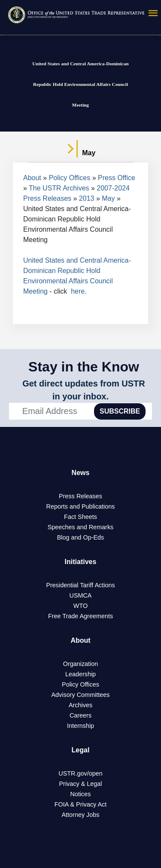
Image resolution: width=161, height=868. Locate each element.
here (78, 291)
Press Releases (80, 496)
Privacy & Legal (81, 784)
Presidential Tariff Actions (80, 585)
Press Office (117, 178)
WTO (80, 606)
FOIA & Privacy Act (81, 804)
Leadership (80, 674)
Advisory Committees (81, 695)
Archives (80, 705)
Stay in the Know (84, 367)
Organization (81, 664)
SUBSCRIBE (120, 411)
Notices (81, 794)
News (81, 473)
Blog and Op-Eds (81, 537)
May (108, 198)
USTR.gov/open (80, 773)
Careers (80, 715)
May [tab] (81, 153)
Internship (80, 726)
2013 (87, 198)
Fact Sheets (80, 517)
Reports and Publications (81, 506)
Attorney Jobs (81, 815)
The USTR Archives (59, 188)
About (32, 178)
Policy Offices (70, 178)
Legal (81, 750)
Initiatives (81, 562)
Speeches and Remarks (81, 527)
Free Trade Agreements (80, 616)
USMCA (81, 595)
